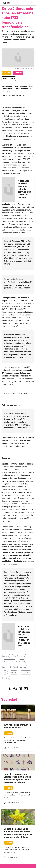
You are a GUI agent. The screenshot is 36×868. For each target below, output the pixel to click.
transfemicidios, (26, 672)
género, (6, 667)
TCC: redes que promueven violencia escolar (17, 726)
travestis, (23, 667)
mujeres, (14, 667)
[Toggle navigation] (32, 2)
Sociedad (6, 73)
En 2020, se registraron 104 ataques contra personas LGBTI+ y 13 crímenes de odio (24, 636)
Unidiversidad (9, 79)
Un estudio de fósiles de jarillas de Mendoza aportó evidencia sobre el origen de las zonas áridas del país (18, 833)
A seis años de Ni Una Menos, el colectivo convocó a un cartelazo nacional (24, 189)
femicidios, (14, 672)
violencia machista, (9, 661)
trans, (5, 672)
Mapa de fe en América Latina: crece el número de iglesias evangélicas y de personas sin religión (17, 778)
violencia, (22, 661)
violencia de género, (19, 656)
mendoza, (6, 678)
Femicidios (18, 73)
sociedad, (6, 656)
